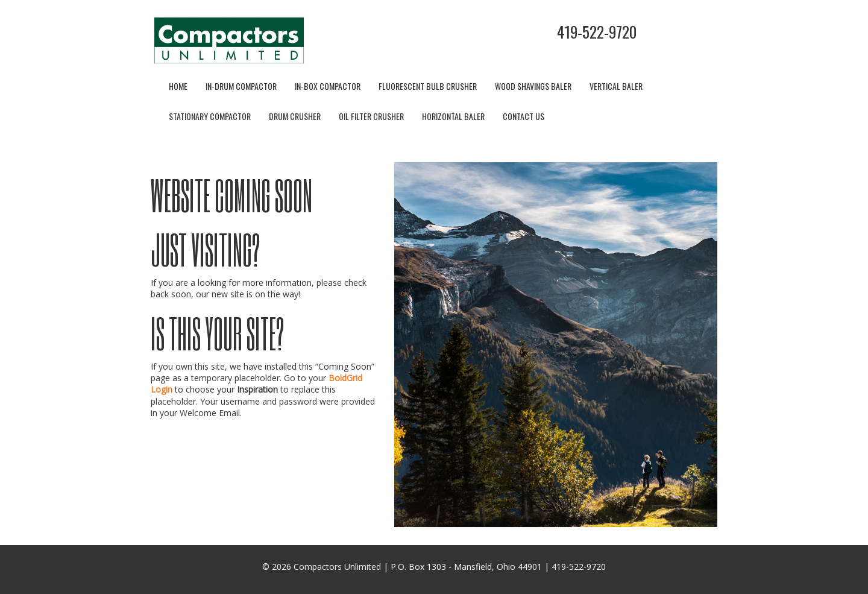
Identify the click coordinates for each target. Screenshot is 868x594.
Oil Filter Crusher (371, 116)
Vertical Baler (616, 86)
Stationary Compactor (210, 116)
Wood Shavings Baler (533, 86)
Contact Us (524, 116)
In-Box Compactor (328, 86)
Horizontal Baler (453, 116)
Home (178, 86)
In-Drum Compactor (241, 86)
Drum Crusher (295, 116)
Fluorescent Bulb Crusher (428, 86)
